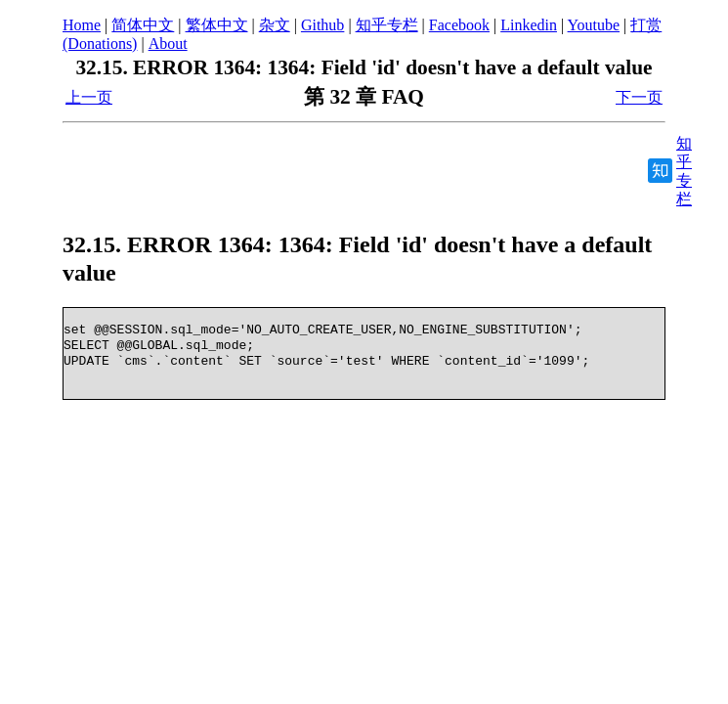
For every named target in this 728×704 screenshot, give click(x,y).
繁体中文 (217, 25)
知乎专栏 (387, 25)
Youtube (594, 25)
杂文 (275, 25)
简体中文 (143, 25)
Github (322, 25)
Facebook (459, 25)
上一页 (89, 97)
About (168, 44)
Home (82, 25)
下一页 (639, 97)
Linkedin (529, 25)
